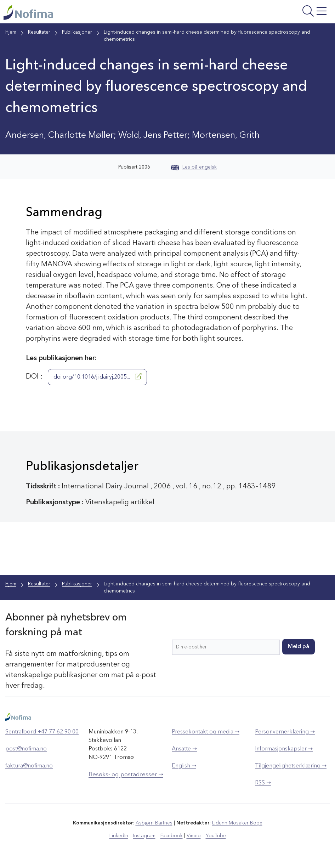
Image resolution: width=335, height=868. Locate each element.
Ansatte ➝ (184, 749)
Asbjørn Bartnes (154, 823)
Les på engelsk (194, 167)
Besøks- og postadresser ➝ (126, 775)
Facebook (172, 836)
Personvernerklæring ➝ (285, 732)
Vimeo (194, 836)
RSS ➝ (263, 783)
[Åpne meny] (274, 13)
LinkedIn (119, 836)
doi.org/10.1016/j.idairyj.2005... (97, 376)
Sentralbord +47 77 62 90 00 (42, 732)
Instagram (144, 836)
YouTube (216, 836)
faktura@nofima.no (29, 766)
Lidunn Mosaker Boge (237, 823)
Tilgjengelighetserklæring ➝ (291, 766)
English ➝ (184, 766)
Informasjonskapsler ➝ (284, 749)
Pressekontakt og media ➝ (206, 732)
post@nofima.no (26, 749)
